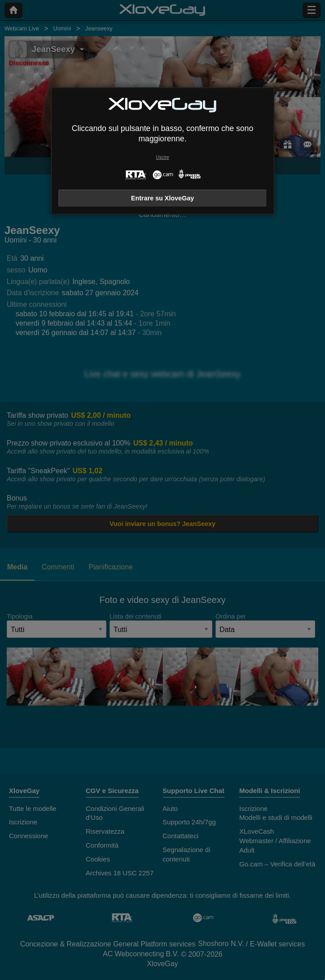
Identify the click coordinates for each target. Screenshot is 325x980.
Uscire (162, 157)
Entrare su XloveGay (162, 198)
